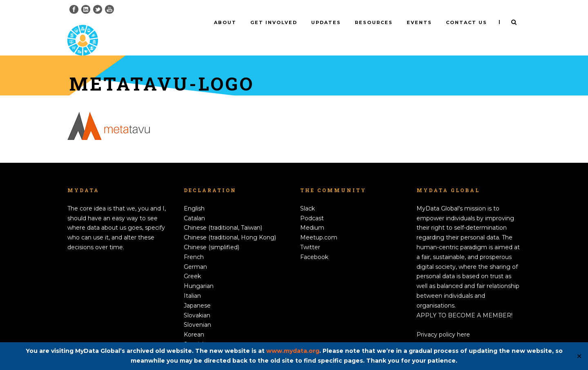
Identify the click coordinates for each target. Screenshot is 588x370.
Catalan (194, 204)
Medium (312, 214)
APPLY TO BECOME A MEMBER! (464, 301)
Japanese (197, 292)
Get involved (274, 22)
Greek (192, 263)
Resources (374, 22)
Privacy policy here (443, 321)
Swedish (196, 341)
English (194, 195)
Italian (192, 282)
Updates (326, 22)
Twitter (310, 234)
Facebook (314, 244)
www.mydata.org (293, 351)
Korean (194, 321)
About (225, 22)
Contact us (467, 22)
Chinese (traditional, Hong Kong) (230, 224)
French (194, 244)
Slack (307, 195)
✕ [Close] (579, 356)
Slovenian (197, 311)
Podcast (312, 204)
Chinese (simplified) (212, 234)
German (195, 253)
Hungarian (199, 273)
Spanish (195, 331)
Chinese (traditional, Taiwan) (223, 214)
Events (419, 22)
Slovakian (197, 301)
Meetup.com (319, 224)
